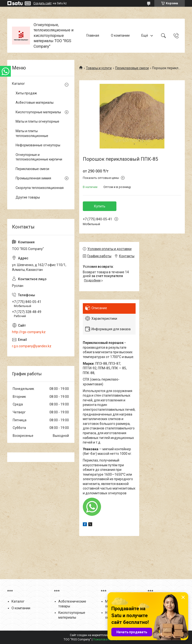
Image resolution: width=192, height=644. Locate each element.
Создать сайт (42, 3)
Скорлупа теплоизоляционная (40, 188)
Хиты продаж (26, 93)
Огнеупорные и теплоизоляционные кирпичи (39, 157)
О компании (120, 35)
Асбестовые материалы (35, 103)
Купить (100, 206)
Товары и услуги (99, 68)
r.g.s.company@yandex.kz (32, 346)
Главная (93, 35)
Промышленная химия (33, 178)
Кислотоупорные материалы (38, 112)
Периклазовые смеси (132, 68)
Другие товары (28, 197)
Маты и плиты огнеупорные (37, 121)
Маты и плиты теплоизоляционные (32, 133)
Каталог (18, 84)
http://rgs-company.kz (29, 332)
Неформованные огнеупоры (38, 145)
